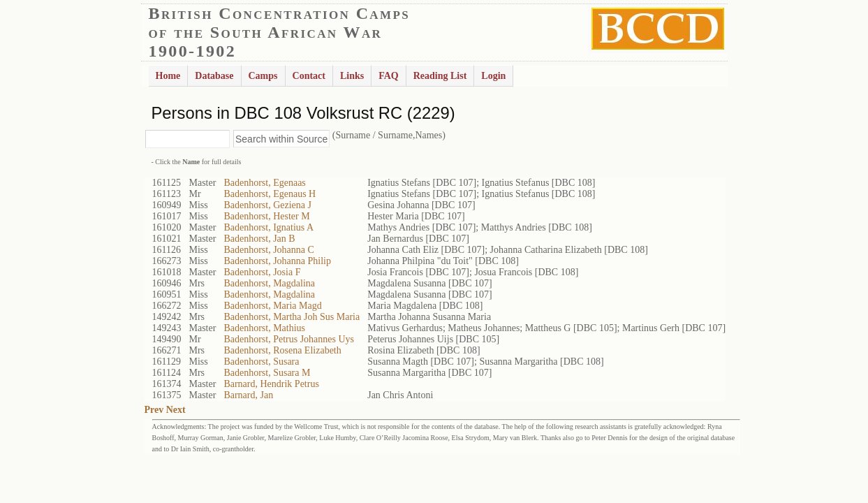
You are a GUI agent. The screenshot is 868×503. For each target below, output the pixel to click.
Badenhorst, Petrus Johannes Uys (289, 339)
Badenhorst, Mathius (264, 328)
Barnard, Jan (248, 395)
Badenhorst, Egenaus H (270, 194)
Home (168, 76)
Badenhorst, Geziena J (267, 205)
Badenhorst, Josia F (262, 272)
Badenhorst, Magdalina (269, 283)
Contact (309, 76)
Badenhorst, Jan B (259, 239)
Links (352, 76)
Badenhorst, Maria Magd (272, 306)
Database (214, 76)
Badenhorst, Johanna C (269, 250)
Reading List (440, 76)
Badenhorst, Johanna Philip (277, 261)
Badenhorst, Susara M (267, 373)
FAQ (389, 76)
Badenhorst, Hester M (266, 216)
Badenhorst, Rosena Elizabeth (282, 350)
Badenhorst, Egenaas (264, 183)
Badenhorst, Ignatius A (269, 227)
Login (493, 76)
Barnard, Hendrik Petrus (271, 384)
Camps (263, 76)
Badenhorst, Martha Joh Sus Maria (292, 317)
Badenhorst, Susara (261, 362)
